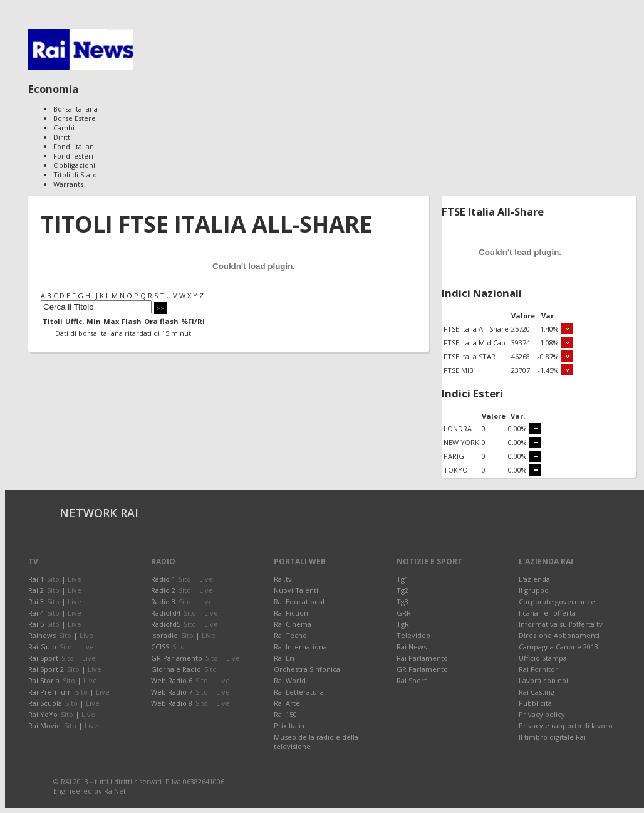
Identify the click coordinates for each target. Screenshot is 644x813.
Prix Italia (289, 726)
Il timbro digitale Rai (552, 737)
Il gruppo (534, 590)
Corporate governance (557, 601)
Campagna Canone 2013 (558, 647)
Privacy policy (542, 714)
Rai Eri (284, 658)
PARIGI (455, 456)
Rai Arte (287, 703)
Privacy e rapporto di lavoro (566, 726)
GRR (404, 613)
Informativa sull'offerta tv (561, 624)
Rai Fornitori (539, 669)
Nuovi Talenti (296, 590)
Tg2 (402, 590)
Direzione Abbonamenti (559, 635)
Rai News (412, 647)
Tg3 (402, 601)
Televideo (413, 635)
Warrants (68, 184)
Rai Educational (299, 601)
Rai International (301, 647)
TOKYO (456, 470)
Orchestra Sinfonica (307, 669)
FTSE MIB (459, 370)
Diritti (63, 137)
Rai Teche (290, 635)
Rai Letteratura (299, 692)
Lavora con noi (543, 680)
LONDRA (458, 428)
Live (75, 579)
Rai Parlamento (422, 658)
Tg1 (402, 579)
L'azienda (534, 579)
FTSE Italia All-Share (476, 329)
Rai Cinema (293, 624)
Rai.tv (283, 579)
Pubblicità (535, 703)
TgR (403, 624)
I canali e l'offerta (547, 613)
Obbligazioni (74, 165)
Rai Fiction (291, 613)
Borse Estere (75, 118)
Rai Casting (537, 692)
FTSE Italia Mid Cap (475, 343)
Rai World (290, 680)
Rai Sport (412, 680)
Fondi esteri (73, 156)
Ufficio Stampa (543, 658)
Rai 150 (285, 714)
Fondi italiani (75, 146)
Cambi (64, 128)
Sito (53, 579)
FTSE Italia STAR (470, 356)
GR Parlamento (422, 669)
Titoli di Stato (75, 175)
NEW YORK (461, 442)
